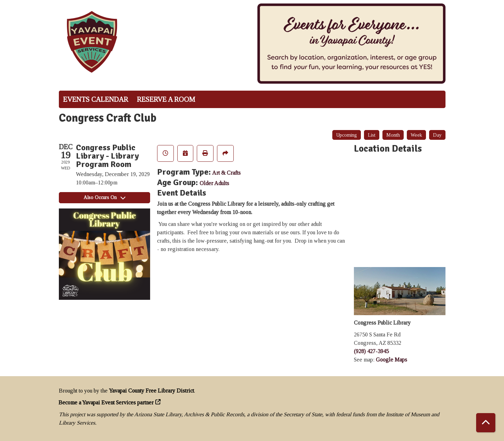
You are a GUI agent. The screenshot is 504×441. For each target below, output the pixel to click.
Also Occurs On (104, 197)
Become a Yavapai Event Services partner (106, 402)
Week (416, 135)
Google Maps (391, 360)
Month (393, 135)
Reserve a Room (166, 99)
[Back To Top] (486, 423)
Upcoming (347, 135)
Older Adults (214, 183)
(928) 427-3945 (371, 351)
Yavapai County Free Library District (152, 391)
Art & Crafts (226, 173)
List (372, 135)
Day (437, 135)
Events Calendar (96, 99)
